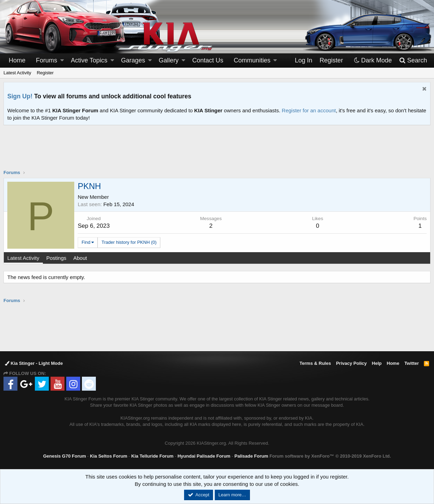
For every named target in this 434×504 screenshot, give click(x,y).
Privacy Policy (351, 363)
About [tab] (80, 258)
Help (377, 363)
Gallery (169, 60)
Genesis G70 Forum (65, 456)
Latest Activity (17, 73)
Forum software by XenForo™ (330, 456)
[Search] (413, 61)
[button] (62, 61)
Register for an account (309, 110)
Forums (47, 60)
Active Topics (89, 60)
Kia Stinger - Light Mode (34, 363)
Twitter (412, 363)
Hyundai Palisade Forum (204, 456)
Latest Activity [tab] (23, 258)
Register (45, 73)
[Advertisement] (217, 152)
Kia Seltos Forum (109, 456)
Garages (133, 60)
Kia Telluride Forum (153, 456)
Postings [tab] (56, 258)
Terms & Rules (315, 363)
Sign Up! (20, 96)
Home (17, 60)
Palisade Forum (251, 456)
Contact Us (208, 60)
